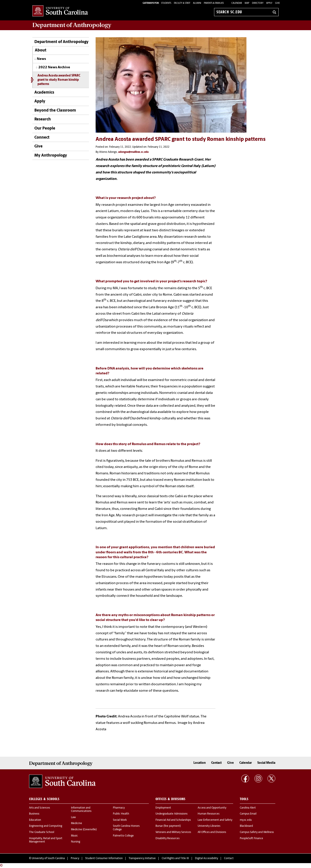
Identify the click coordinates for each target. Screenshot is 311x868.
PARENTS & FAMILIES (214, 3)
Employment (163, 808)
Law (73, 817)
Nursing (76, 842)
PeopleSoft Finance (251, 839)
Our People (45, 129)
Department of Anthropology (61, 42)
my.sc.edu (246, 820)
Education (35, 820)
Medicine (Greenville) (84, 830)
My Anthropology (51, 156)
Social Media (266, 763)
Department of (72, 25)
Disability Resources (167, 839)
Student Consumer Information (104, 858)
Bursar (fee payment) (168, 826)
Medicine (77, 823)
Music (74, 836)
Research (43, 119)
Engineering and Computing (46, 826)
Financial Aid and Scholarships (173, 820)
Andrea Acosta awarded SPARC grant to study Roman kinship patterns (59, 80)
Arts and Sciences (39, 808)
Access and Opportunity (212, 808)
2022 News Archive (54, 67)
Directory (258, 3)
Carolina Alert (248, 808)
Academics (44, 93)
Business (34, 814)
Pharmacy (119, 808)
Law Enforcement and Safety (215, 820)
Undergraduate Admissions (171, 814)
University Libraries (209, 826)
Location (200, 763)
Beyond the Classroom (55, 111)
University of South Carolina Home (60, 11)
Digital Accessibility (207, 858)
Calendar (237, 3)
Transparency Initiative (142, 858)
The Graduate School (42, 832)
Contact (216, 763)
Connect (42, 138)
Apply (269, 3)
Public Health (121, 814)
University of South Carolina (48, 858)
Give (277, 3)
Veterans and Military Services (173, 832)
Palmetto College (123, 836)
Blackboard (246, 826)
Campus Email (248, 814)
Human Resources (209, 814)
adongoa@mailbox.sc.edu (133, 152)
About (41, 50)
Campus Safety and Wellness (257, 832)
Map (247, 3)
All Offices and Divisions (212, 832)
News (41, 59)
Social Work (120, 820)
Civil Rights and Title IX (175, 858)
